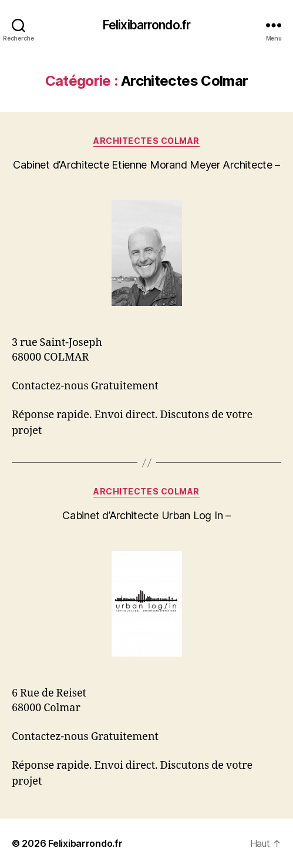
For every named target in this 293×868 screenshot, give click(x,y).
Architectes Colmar (146, 141)
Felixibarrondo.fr (146, 25)
